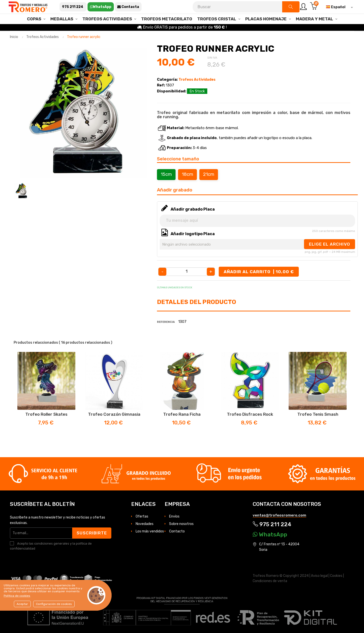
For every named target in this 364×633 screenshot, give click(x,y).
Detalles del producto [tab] (197, 302)
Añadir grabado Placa (193, 209)
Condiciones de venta (270, 581)
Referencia (166, 322)
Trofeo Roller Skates (46, 414)
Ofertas (142, 516)
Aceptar (22, 604)
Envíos (174, 516)
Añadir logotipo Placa (193, 234)
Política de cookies (17, 596)
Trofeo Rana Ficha (182, 414)
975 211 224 (272, 524)
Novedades (145, 524)
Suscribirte (92, 533)
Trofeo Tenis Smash (318, 414)
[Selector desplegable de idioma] (338, 7)
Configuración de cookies (54, 604)
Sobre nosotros (181, 524)
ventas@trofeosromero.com (279, 515)
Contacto (177, 531)
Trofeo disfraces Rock (250, 414)
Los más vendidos (150, 531)
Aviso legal (319, 576)
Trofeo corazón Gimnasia (114, 414)
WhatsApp (270, 534)
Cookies (336, 576)
